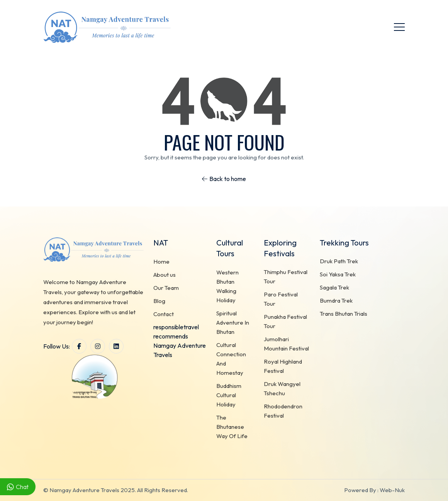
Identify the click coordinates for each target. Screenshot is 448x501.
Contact (164, 314)
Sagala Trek (334, 288)
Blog (159, 301)
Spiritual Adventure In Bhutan (233, 322)
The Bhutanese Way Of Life (232, 427)
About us (165, 275)
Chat (18, 487)
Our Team (166, 288)
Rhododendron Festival (283, 411)
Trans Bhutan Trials (344, 314)
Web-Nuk (392, 490)
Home (161, 262)
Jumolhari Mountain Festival (286, 344)
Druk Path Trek (339, 262)
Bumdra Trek (336, 301)
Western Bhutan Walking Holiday (227, 286)
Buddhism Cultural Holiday (229, 395)
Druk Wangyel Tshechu (282, 389)
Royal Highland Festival (283, 366)
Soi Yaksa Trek (338, 275)
